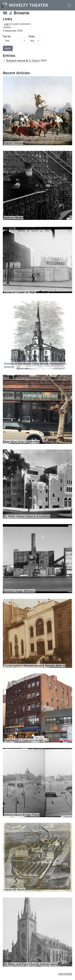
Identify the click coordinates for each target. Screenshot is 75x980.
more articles (65, 974)
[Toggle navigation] (69, 5)
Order (32, 36)
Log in (7, 24)
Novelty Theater (29, 5)
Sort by (7, 36)
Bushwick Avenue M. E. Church (23, 61)
